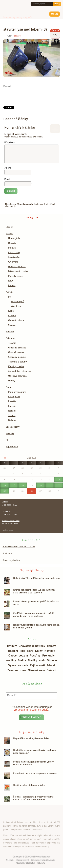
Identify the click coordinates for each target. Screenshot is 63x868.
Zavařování (14, 257)
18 (23, 485)
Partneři (10, 860)
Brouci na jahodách (11, 560)
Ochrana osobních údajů (43, 860)
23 (5, 491)
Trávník (12, 343)
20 (40, 485)
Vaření (9, 233)
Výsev (12, 665)
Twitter (14, 4)
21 (50, 485)
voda (42, 660)
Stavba (12, 415)
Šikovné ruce (36, 670)
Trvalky (33, 660)
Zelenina (13, 670)
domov (51, 646)
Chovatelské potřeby (32, 646)
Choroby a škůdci (17, 357)
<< (5, 458)
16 (5, 485)
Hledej (57, 4)
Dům (8, 387)
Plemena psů (17, 301)
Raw (10, 281)
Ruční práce (14, 396)
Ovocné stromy (16, 352)
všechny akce (7, 530)
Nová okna (7, 553)
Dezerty (12, 243)
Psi (10, 297)
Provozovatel (22, 860)
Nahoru (41, 863)
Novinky (10, 433)
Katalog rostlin (16, 366)
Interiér (12, 401)
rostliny (11, 660)
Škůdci (51, 670)
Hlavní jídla (14, 238)
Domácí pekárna (17, 266)
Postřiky (35, 656)
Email (7, 179)
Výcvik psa (16, 306)
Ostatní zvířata (16, 320)
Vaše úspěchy (13, 427)
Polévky (12, 248)
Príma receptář (10, 13)
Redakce (17, 36)
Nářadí (12, 411)
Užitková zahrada (17, 376)
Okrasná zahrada (17, 348)
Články (9, 227)
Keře (30, 651)
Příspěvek (9, 142)
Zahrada (10, 338)
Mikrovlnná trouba (18, 271)
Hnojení (13, 651)
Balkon (12, 420)
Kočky (11, 311)
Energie (12, 406)
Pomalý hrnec (15, 276)
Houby (12, 381)
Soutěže (10, 332)
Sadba (22, 660)
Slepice (12, 325)
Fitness (12, 285)
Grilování (13, 262)
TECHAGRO (7, 511)
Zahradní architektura (20, 371)
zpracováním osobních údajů (31, 710)
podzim (23, 656)
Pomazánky (14, 252)
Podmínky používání (25, 863)
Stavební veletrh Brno (11, 521)
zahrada (23, 665)
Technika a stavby (17, 362)
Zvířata (9, 292)
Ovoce (13, 656)
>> (59, 458)
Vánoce (52, 660)
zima (23, 670)
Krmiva (12, 315)
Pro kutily (48, 656)
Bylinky (12, 646)
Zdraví (51, 665)
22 (59, 485)
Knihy (39, 651)
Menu (55, 14)
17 (14, 485)
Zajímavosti (12, 447)
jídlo (23, 651)
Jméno (8, 168)
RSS (4, 4)
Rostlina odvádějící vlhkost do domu (19, 546)
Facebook (9, 4)
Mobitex (5, 502)
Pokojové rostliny (17, 392)
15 (59, 479)
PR (7, 440)
